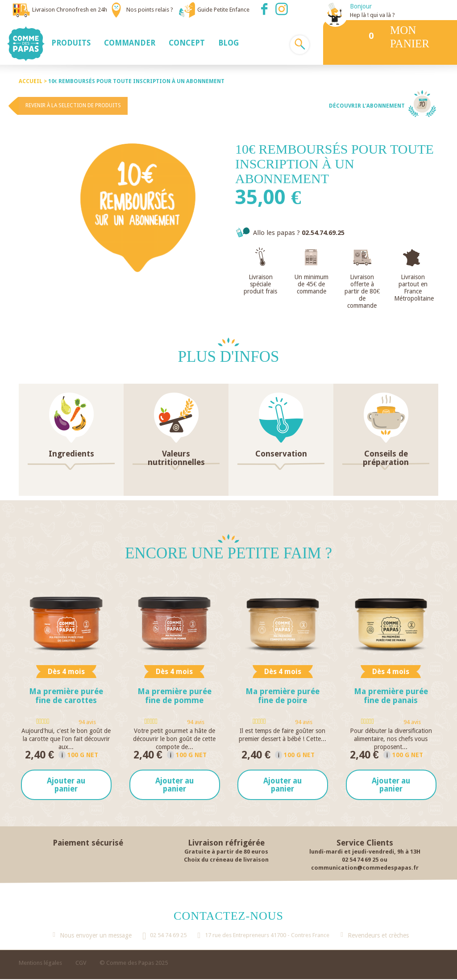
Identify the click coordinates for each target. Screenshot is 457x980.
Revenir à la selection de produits (73, 105)
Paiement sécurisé (88, 844)
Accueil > (33, 81)
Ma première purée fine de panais (391, 696)
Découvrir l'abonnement (367, 106)
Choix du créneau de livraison (226, 861)
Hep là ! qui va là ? (372, 15)
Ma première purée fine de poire (283, 696)
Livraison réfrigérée (226, 844)
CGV (81, 964)
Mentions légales (40, 964)
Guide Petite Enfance (223, 10)
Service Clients (365, 844)
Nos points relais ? (150, 10)
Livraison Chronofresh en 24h (70, 10)
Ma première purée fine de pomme (174, 696)
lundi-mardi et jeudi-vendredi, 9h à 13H (365, 852)
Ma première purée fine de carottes (66, 696)
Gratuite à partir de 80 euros (226, 852)
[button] (71, 42)
